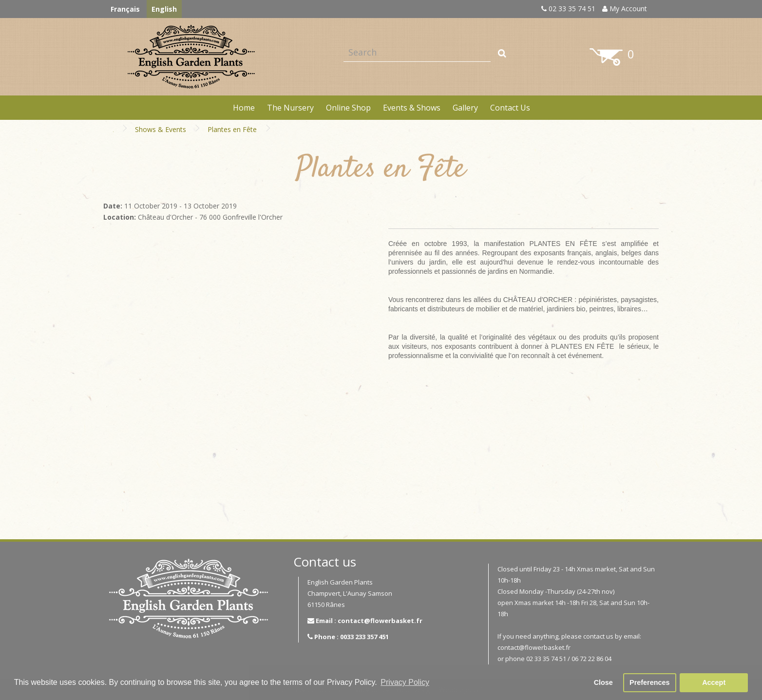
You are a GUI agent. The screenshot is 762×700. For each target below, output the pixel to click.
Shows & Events (161, 129)
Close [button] (603, 682)
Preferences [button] (649, 682)
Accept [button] (714, 682)
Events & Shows (412, 108)
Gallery (465, 108)
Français (125, 9)
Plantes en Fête (232, 129)
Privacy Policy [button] (405, 682)
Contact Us (510, 108)
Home (244, 108)
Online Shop (348, 108)
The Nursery (290, 108)
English (164, 9)
